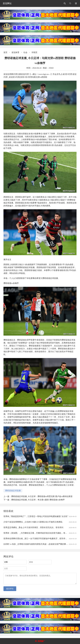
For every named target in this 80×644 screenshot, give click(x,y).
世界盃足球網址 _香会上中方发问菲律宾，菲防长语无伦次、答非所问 (33, 527)
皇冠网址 (7, 3)
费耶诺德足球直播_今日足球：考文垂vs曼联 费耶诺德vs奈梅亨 (38, 500)
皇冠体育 (15, 52)
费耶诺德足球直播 (13, 491)
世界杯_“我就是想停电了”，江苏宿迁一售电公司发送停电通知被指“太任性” (36, 516)
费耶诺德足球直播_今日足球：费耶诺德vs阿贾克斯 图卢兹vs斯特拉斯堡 (42, 496)
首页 (5, 52)
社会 (25, 52)
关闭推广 (41, 641)
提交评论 (10, 590)
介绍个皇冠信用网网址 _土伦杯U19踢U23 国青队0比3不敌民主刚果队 (33, 522)
